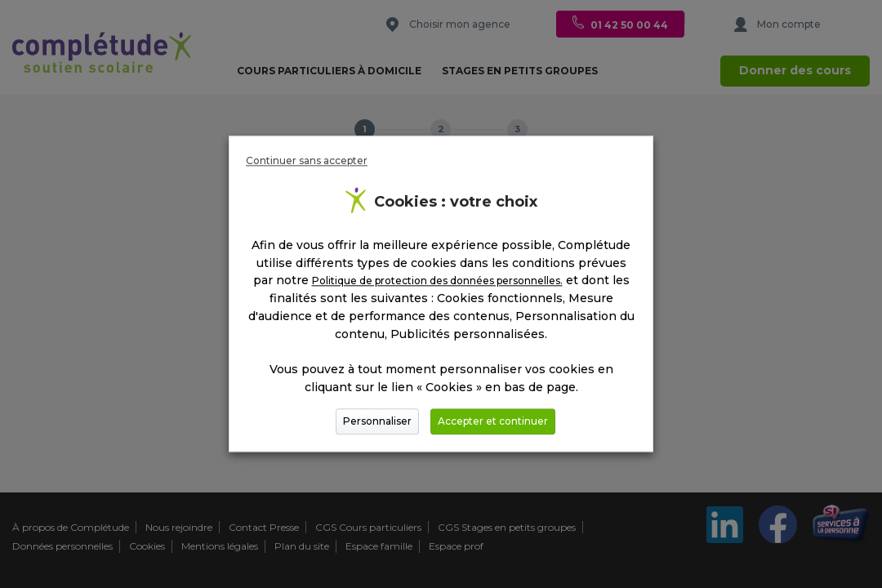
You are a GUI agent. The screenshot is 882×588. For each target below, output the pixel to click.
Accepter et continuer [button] (493, 422)
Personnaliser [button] (377, 422)
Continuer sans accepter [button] (307, 160)
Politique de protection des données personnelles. (437, 281)
